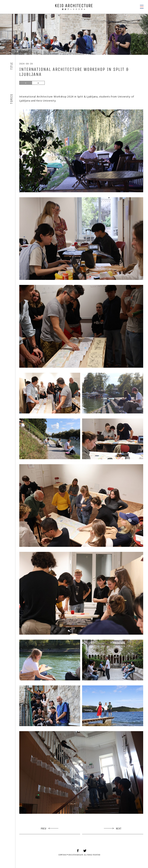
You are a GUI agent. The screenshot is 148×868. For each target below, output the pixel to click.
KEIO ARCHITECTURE (74, 7)
